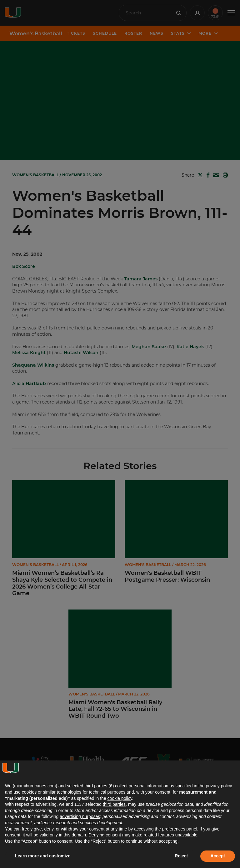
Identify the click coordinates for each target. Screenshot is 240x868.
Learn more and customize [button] (43, 856)
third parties (114, 804)
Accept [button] (218, 856)
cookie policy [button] (120, 798)
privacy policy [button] (219, 786)
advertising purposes (80, 816)
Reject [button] (181, 856)
